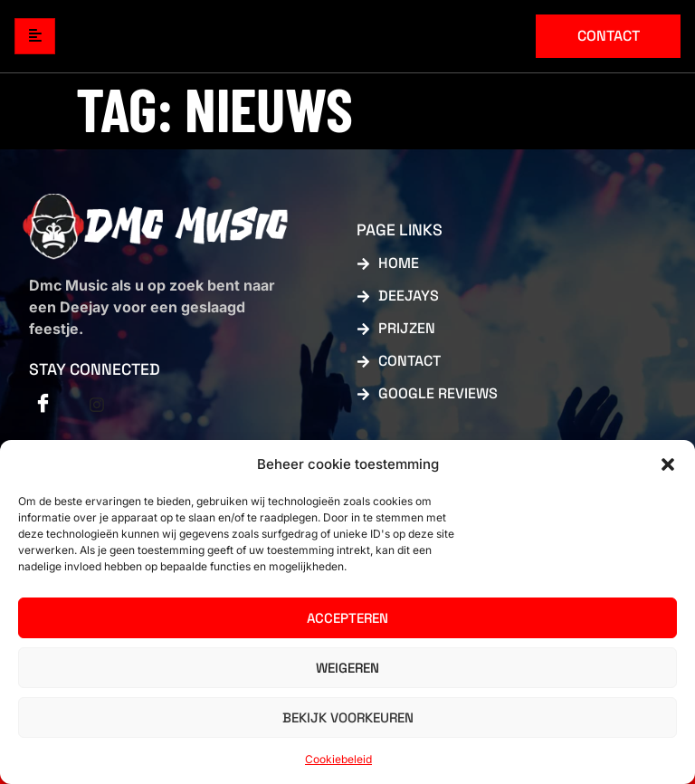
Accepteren (347, 618)
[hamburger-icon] (35, 37)
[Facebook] (43, 405)
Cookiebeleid (338, 759)
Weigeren (347, 668)
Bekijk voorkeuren (348, 717)
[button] (668, 464)
